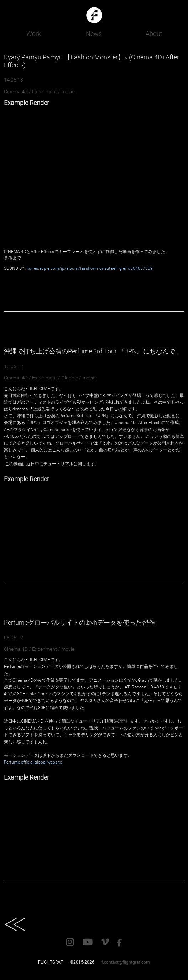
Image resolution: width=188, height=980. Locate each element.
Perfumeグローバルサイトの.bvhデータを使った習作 (79, 622)
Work (34, 34)
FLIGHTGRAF (51, 962)
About (154, 34)
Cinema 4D (16, 91)
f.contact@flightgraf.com (126, 962)
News (94, 34)
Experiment (45, 91)
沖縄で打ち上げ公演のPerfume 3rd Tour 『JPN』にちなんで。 (93, 351)
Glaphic (70, 378)
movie (68, 91)
